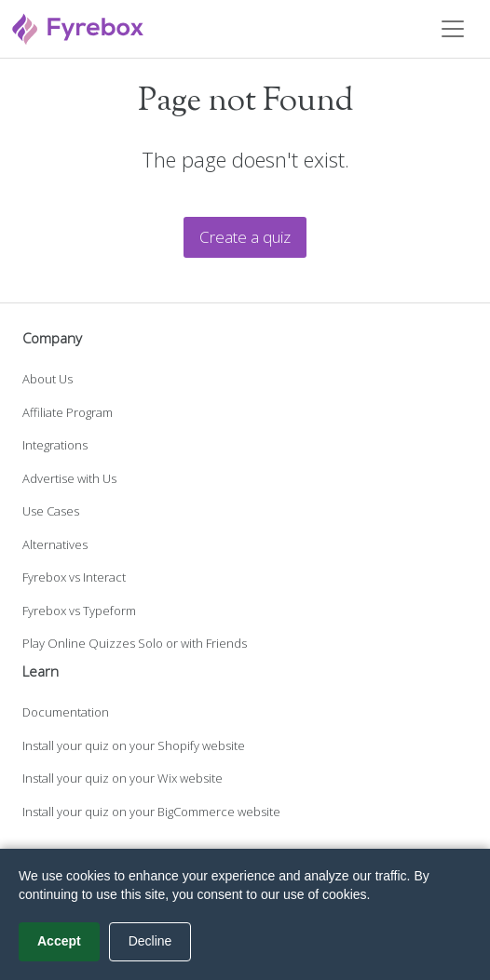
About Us (48, 379)
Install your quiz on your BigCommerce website (151, 812)
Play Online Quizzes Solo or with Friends (135, 643)
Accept (59, 941)
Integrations (55, 445)
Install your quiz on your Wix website (122, 778)
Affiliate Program (68, 412)
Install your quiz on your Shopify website (134, 745)
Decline (150, 941)
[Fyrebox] (78, 27)
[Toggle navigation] (453, 29)
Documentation (66, 712)
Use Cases (51, 511)
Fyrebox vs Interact (74, 577)
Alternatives (55, 544)
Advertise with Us (69, 478)
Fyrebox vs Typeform (79, 611)
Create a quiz (245, 237)
